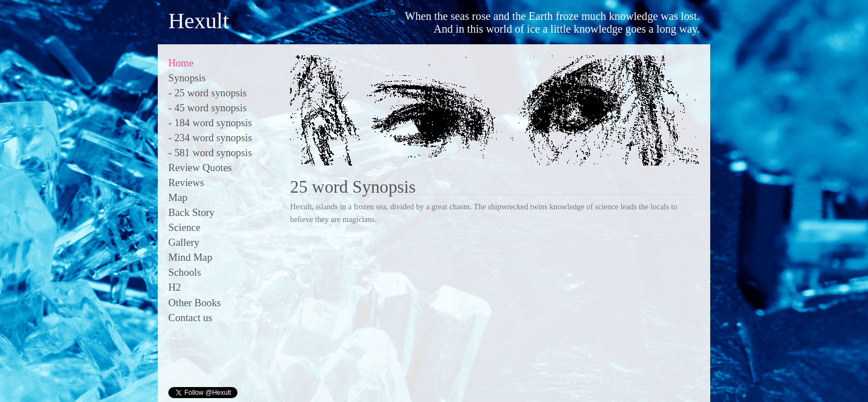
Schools (185, 272)
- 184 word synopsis (210, 123)
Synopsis (187, 78)
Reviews (186, 182)
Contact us (190, 318)
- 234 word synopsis (210, 138)
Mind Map (190, 257)
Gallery (184, 242)
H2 (175, 287)
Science (184, 227)
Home (181, 63)
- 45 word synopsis (208, 108)
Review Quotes (200, 167)
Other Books (195, 303)
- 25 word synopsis (208, 93)
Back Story (192, 212)
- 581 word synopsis (210, 153)
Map (178, 197)
